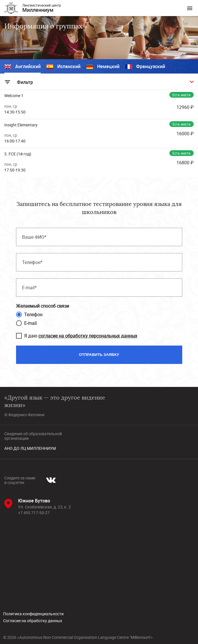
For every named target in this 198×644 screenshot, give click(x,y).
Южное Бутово (34, 501)
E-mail (30, 323)
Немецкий (103, 67)
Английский (22, 67)
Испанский (63, 67)
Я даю (81, 336)
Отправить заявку (99, 355)
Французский (145, 67)
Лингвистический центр (42, 8)
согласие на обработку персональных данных (88, 336)
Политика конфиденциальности (33, 614)
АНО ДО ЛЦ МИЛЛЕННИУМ (30, 448)
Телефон (33, 315)
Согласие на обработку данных (33, 621)
